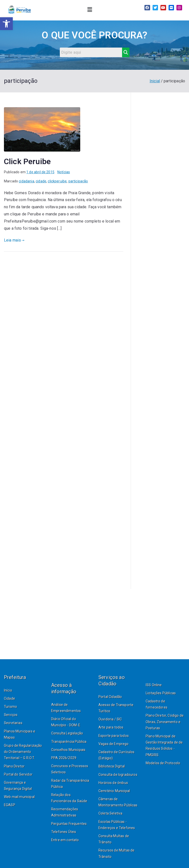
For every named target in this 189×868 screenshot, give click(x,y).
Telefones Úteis (64, 832)
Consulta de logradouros (118, 775)
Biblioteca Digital (112, 766)
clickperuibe (57, 181)
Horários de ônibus (113, 783)
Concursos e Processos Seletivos (70, 769)
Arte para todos (111, 727)
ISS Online (154, 685)
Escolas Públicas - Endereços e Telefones (117, 825)
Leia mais (14, 240)
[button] (90, 10)
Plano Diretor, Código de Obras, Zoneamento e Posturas (165, 722)
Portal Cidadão (110, 697)
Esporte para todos (114, 736)
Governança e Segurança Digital (18, 786)
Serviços (11, 715)
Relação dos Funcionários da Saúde (69, 798)
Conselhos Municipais (68, 750)
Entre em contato (65, 840)
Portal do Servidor (18, 774)
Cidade (9, 698)
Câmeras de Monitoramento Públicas (118, 802)
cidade (41, 181)
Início (8, 690)
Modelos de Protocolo (163, 763)
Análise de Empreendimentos (66, 708)
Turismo (10, 707)
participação (78, 181)
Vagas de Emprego (114, 744)
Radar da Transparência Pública (70, 784)
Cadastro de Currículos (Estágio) (117, 755)
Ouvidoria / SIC (110, 719)
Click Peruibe (27, 161)
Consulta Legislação (67, 733)
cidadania (26, 181)
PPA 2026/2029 (64, 758)
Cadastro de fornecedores (157, 704)
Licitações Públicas (161, 693)
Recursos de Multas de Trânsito (116, 853)
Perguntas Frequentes (69, 824)
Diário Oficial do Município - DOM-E (66, 722)
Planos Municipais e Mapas (20, 734)
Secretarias (13, 723)
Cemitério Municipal (114, 791)
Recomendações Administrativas (65, 812)
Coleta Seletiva (110, 813)
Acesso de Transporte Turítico (116, 708)
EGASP (10, 805)
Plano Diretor (14, 766)
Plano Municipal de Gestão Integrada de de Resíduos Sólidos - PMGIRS (164, 746)
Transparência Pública (69, 742)
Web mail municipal (19, 797)
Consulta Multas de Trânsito (114, 839)
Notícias (64, 172)
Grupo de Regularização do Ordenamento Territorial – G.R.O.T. (23, 752)
